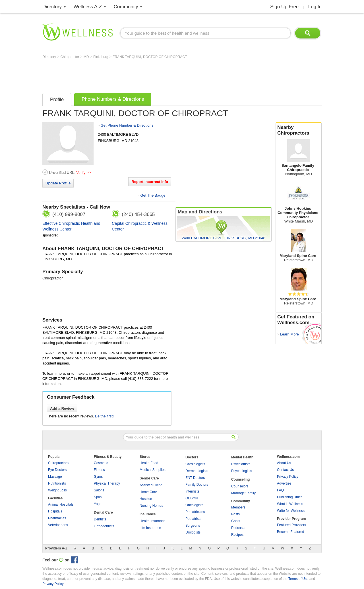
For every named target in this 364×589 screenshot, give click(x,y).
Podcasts (238, 528)
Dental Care (103, 512)
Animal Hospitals (61, 504)
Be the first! (104, 416)
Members (238, 507)
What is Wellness (290, 504)
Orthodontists (104, 526)
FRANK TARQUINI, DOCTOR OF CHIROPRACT (150, 57)
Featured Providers (291, 525)
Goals (236, 521)
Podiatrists (193, 519)
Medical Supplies (153, 470)
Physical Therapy (107, 483)
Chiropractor (70, 57)
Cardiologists (195, 464)
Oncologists (194, 505)
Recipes (237, 535)
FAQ (280, 490)
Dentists (100, 519)
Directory (52, 7)
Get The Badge (153, 195)
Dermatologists (197, 471)
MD (87, 57)
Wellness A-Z (88, 7)
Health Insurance (153, 521)
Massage (55, 477)
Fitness (99, 470)
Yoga (98, 504)
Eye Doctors (57, 470)
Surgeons (193, 526)
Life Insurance (150, 528)
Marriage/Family (243, 493)
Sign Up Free (284, 7)
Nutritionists (57, 483)
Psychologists (242, 471)
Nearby (299, 130)
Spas (98, 497)
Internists (192, 491)
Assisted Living (151, 485)
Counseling (240, 479)
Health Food (149, 463)
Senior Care (149, 478)
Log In (315, 7)
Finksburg (101, 57)
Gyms (98, 477)
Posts (235, 514)
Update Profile (58, 183)
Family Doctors (197, 485)
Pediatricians (195, 512)
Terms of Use (298, 579)
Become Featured (290, 532)
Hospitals (55, 511)
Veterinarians (58, 525)
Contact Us (285, 470)
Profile (57, 99)
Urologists (193, 532)
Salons (99, 490)
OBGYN (192, 498)
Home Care (148, 492)
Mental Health (242, 457)
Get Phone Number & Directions (127, 125)
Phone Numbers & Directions (113, 99)
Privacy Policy (288, 477)
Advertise (284, 483)
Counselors (240, 486)
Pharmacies (57, 518)
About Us (284, 463)
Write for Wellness (291, 511)
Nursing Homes (151, 506)
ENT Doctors (195, 478)
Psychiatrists (241, 464)
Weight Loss (57, 490)
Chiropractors (58, 463)
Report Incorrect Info (150, 182)
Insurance (148, 514)
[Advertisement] (146, 75)
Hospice (146, 499)
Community (126, 7)
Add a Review (62, 408)
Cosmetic (101, 463)
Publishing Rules (290, 497)
